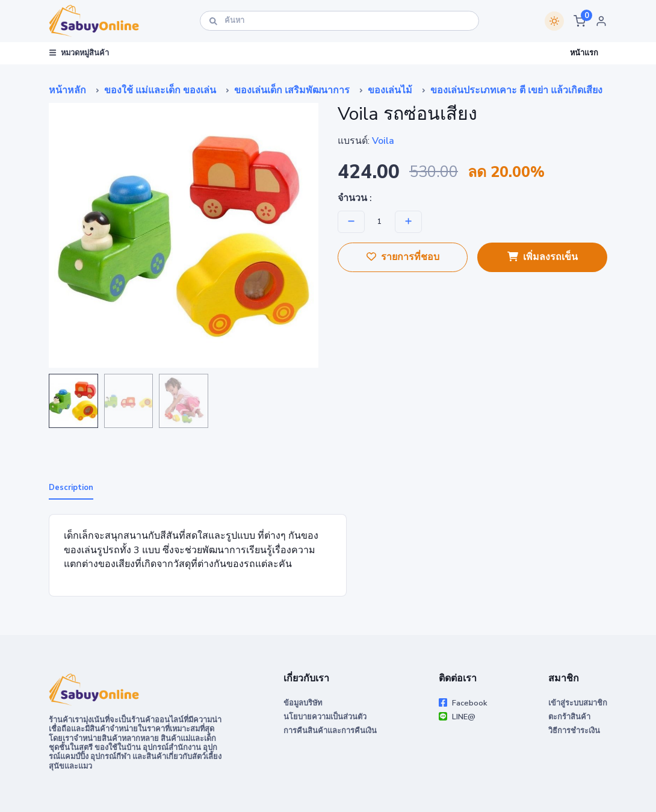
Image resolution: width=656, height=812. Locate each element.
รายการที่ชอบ (403, 257)
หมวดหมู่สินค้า (79, 53)
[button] (580, 21)
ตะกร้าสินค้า (569, 717)
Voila (383, 141)
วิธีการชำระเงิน (574, 731)
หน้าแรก (584, 53)
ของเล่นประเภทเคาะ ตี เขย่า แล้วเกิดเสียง (516, 90)
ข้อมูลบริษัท (303, 703)
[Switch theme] (554, 21)
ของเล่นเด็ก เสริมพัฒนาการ (292, 90)
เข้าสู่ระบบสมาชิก (578, 703)
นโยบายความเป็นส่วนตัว (325, 717)
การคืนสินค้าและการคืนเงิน (330, 731)
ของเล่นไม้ (390, 90)
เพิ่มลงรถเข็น (543, 257)
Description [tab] (71, 488)
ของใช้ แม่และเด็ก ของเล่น (160, 90)
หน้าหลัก (67, 90)
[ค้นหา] (339, 21)
